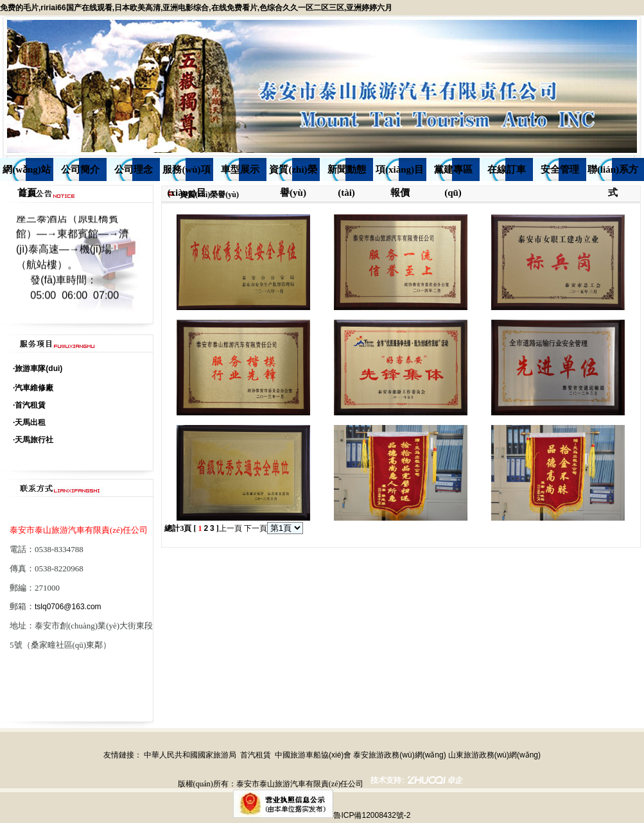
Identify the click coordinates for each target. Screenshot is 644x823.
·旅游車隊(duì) (38, 368)
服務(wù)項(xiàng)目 (186, 173)
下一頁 (256, 528)
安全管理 (560, 169)
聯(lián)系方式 (613, 173)
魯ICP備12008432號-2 (372, 815)
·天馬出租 (29, 422)
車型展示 (240, 169)
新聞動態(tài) (347, 173)
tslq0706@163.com (68, 607)
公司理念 (134, 169)
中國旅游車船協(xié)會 (313, 755)
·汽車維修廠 (33, 388)
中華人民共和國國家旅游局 (190, 755)
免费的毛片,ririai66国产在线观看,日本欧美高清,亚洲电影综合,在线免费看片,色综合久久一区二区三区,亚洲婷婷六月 (196, 8)
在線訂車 (507, 169)
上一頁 (231, 528)
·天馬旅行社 (33, 440)
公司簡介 (80, 169)
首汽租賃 (256, 755)
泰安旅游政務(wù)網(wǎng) (399, 755)
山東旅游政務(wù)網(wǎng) (494, 755)
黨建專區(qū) (453, 173)
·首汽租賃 (29, 405)
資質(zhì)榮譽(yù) (293, 173)
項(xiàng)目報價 (400, 173)
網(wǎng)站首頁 (27, 173)
